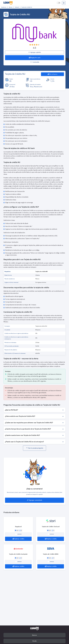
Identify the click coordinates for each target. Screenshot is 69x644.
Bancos (34, 635)
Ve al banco (52, 74)
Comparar (18, 534)
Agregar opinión (34, 52)
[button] (34, 45)
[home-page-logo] (34, 628)
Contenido (35, 62)
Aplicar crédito (18, 539)
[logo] (8, 3)
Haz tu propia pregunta (35, 448)
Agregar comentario (34, 500)
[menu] (64, 3)
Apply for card (34, 58)
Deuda (34, 641)
